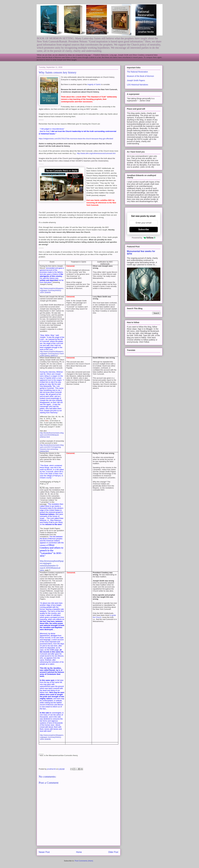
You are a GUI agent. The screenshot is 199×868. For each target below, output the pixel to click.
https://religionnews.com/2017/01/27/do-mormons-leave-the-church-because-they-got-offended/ (76, 139)
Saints (98, 84)
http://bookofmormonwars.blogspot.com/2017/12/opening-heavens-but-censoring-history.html (52, 448)
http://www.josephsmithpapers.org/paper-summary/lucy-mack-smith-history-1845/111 (52, 353)
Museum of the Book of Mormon (140, 76)
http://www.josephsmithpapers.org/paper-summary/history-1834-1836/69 (52, 290)
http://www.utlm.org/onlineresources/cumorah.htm (96, 153)
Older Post (113, 852)
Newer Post (44, 852)
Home (79, 852)
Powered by (144, 238)
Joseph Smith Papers (136, 80)
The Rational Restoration (137, 72)
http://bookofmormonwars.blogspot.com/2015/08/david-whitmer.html (52, 435)
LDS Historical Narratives (138, 85)
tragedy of (92, 84)
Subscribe (144, 229)
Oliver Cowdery (47, 546)
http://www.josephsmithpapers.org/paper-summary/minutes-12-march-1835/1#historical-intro (52, 566)
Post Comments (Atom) (84, 861)
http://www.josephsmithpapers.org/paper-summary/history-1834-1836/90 (52, 737)
